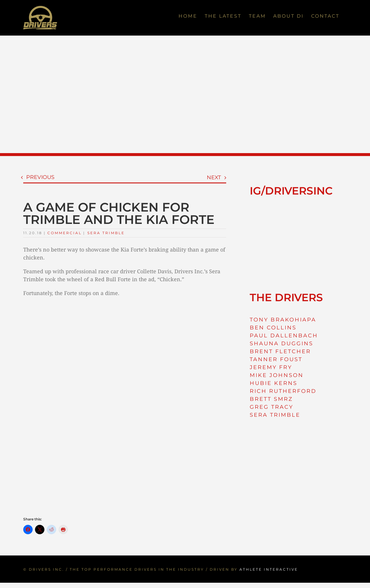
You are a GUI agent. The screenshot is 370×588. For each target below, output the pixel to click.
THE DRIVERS (286, 297)
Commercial (65, 233)
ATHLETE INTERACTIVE (269, 569)
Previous (40, 177)
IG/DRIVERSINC (291, 191)
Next (214, 177)
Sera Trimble (106, 233)
